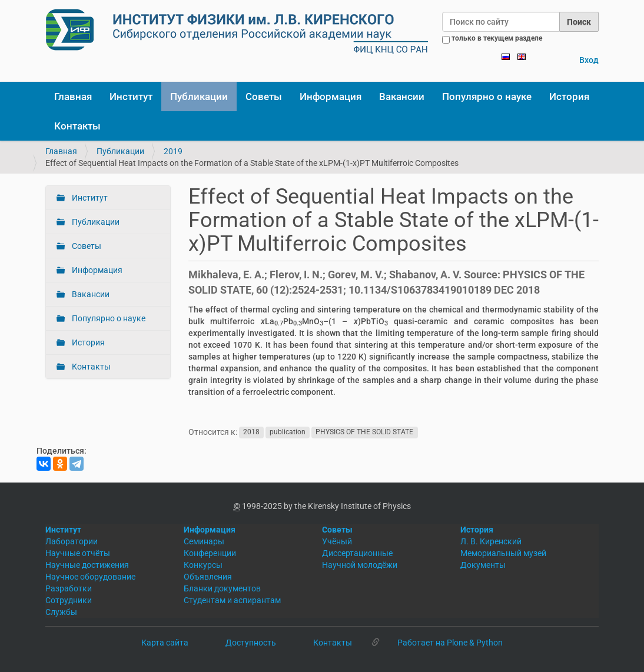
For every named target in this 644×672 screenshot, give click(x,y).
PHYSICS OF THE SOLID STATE (364, 433)
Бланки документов (222, 588)
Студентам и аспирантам (232, 600)
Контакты (77, 126)
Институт (131, 97)
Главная (73, 97)
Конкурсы (203, 565)
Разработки (69, 588)
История (569, 97)
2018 (251, 433)
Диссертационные (357, 553)
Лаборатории (72, 541)
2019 (173, 151)
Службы (61, 612)
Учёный (337, 541)
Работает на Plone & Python (450, 643)
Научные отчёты (78, 553)
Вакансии (402, 97)
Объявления (208, 577)
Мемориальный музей (503, 553)
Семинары (204, 541)
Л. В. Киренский (491, 541)
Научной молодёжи (360, 565)
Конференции (210, 553)
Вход (589, 60)
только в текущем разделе (497, 38)
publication (288, 433)
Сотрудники (69, 600)
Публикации (199, 97)
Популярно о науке (487, 97)
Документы (483, 565)
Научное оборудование (90, 577)
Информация (331, 97)
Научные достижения (87, 565)
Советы (264, 97)
